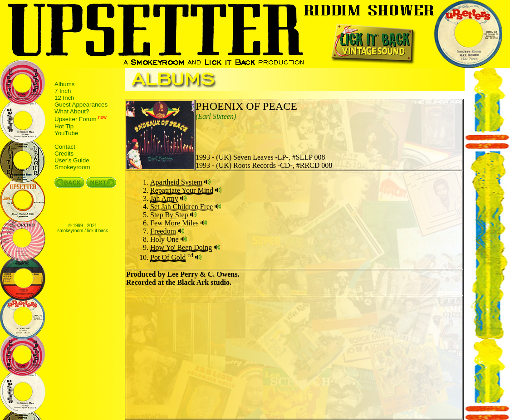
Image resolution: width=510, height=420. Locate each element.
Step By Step (169, 215)
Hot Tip (64, 126)
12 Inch (64, 98)
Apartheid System (176, 182)
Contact (65, 147)
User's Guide (72, 160)
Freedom (163, 231)
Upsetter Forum (76, 120)
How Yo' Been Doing (181, 247)
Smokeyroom (72, 167)
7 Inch (63, 91)
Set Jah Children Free (181, 207)
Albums (64, 84)
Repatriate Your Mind (182, 190)
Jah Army (164, 198)
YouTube (66, 133)
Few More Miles (174, 223)
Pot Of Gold (168, 257)
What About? (72, 111)
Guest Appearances (81, 105)
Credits (64, 154)
